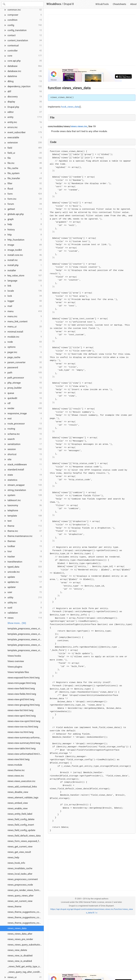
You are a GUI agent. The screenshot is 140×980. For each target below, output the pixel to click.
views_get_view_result (19, 852)
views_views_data (17, 928)
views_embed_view (18, 803)
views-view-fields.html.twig (22, 694)
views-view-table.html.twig (21, 748)
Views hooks (14, 656)
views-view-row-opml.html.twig (24, 721)
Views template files (18, 672)
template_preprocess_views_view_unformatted (26, 650)
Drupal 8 (69, 4)
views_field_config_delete (21, 819)
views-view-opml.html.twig (22, 716)
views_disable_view (18, 792)
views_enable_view (17, 808)
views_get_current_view (20, 847)
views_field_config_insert (21, 825)
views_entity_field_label (20, 814)
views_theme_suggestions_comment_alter (26, 912)
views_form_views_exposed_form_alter (26, 841)
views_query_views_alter (20, 896)
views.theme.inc (16, 770)
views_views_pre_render (20, 939)
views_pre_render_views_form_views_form (26, 890)
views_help (13, 857)
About (133, 4)
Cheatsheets (119, 4)
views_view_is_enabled (20, 961)
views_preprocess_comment (23, 879)
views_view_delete (17, 950)
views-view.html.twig (18, 759)
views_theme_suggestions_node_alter (26, 923)
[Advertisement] (92, 40)
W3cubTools (102, 4)
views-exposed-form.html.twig (24, 678)
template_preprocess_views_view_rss (26, 629)
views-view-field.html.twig (21, 688)
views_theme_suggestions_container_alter (26, 917)
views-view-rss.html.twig (20, 732)
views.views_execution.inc (21, 781)
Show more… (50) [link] (17, 623)
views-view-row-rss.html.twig (23, 727)
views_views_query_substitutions (25, 945)
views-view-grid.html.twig (21, 699)
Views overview (16, 661)
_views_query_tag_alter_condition (25, 972)
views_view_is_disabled (20, 956)
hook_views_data (70, 107)
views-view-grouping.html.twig (24, 705)
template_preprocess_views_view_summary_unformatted (26, 639)
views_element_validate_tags (23, 797)
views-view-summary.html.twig (24, 743)
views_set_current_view (20, 901)
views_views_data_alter (20, 934)
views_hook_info (16, 863)
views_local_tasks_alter (20, 874)
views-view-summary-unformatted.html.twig (26, 738)
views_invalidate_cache (20, 868)
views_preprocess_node (20, 885)
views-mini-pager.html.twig (22, 683)
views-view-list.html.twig (20, 710)
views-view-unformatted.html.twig (25, 754)
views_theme (14, 907)
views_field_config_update (21, 830)
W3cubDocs (54, 4)
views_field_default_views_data (24, 836)
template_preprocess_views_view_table (26, 645)
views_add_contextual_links (22, 787)
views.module (15, 765)
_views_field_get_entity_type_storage (26, 966)
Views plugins (15, 667)
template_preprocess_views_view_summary (26, 634)
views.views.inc (16, 776)
